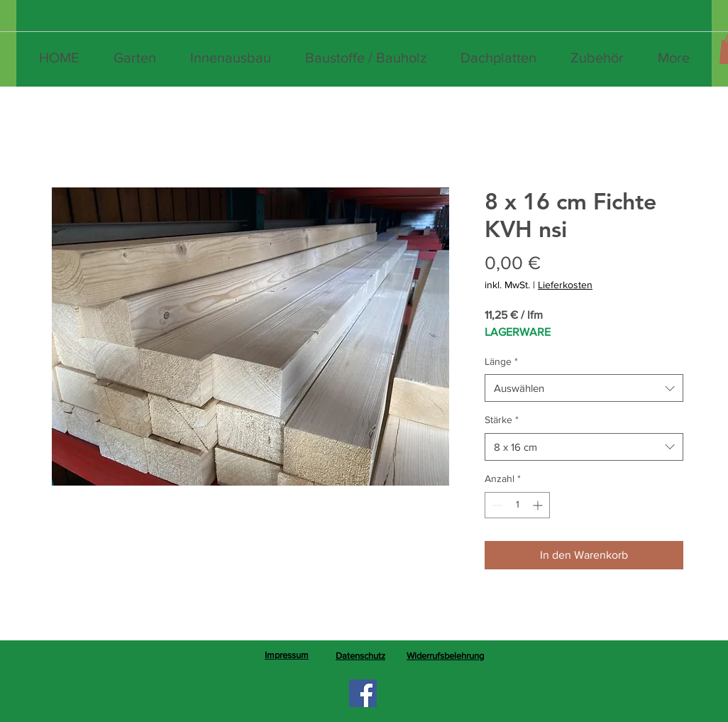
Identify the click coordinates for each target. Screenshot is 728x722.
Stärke (502, 420)
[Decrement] (496, 505)
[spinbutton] (517, 505)
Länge (501, 361)
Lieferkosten (565, 285)
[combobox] (584, 388)
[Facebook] (363, 693)
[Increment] (539, 505)
